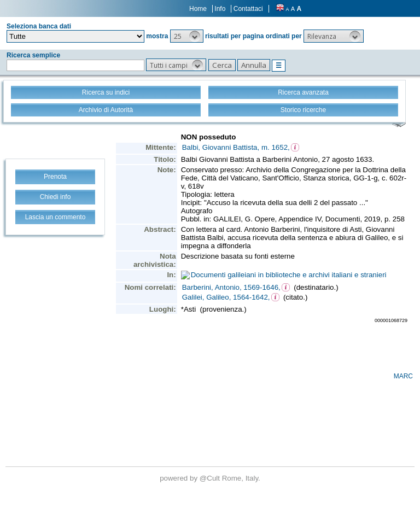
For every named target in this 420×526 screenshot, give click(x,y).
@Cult (211, 478)
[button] (187, 36)
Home (198, 9)
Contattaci (248, 9)
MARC (403, 376)
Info (220, 9)
